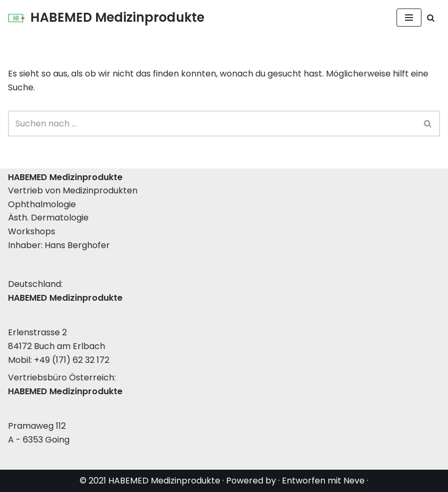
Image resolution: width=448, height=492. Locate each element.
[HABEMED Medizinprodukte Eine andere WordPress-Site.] (106, 18)
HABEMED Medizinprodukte (164, 481)
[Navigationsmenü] (409, 18)
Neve (354, 481)
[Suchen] (431, 18)
